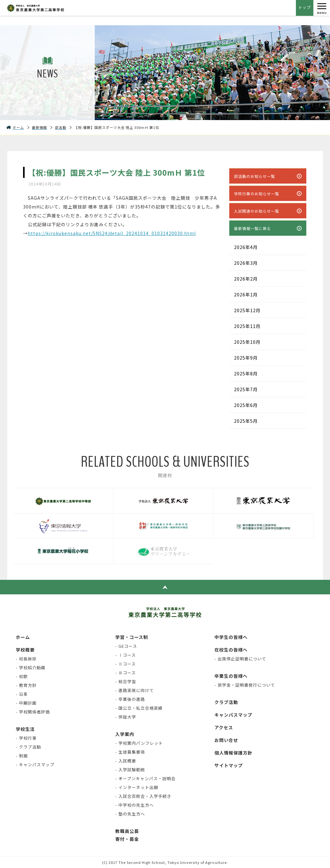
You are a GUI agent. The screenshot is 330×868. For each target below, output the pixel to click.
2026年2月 (246, 279)
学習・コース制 (132, 637)
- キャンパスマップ (35, 765)
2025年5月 (246, 421)
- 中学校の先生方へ (135, 805)
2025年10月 (247, 342)
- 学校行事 (26, 738)
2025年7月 (246, 389)
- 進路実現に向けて (135, 690)
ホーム (23, 637)
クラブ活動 (226, 702)
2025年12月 (247, 310)
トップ (305, 7)
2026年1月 (246, 294)
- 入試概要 (126, 761)
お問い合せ (226, 740)
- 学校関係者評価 (33, 712)
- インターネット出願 (137, 787)
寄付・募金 (127, 839)
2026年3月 (246, 263)
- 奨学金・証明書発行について (245, 685)
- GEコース (126, 646)
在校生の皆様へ (231, 650)
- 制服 (22, 756)
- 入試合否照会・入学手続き (143, 796)
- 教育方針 (26, 685)
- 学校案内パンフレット (139, 743)
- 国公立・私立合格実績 (139, 708)
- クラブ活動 (28, 747)
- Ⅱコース (126, 664)
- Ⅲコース (126, 673)
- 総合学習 (126, 681)
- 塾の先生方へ (130, 814)
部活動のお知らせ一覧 (255, 176)
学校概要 (25, 650)
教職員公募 (127, 831)
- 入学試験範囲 (130, 770)
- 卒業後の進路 (130, 699)
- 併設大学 (126, 717)
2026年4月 (246, 247)
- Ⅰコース (126, 655)
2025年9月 (246, 358)
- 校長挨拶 (26, 659)
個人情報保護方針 (233, 753)
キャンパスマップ (233, 715)
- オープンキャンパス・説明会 (145, 778)
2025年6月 (246, 405)
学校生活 (25, 729)
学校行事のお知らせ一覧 (257, 194)
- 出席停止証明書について (240, 659)
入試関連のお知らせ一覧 (257, 211)
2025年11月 (247, 326)
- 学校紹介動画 (31, 668)
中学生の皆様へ (231, 637)
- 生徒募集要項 (130, 752)
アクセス (224, 727)
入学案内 (125, 734)
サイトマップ (229, 765)
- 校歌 (22, 676)
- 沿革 (22, 694)
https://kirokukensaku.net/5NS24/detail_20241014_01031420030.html (112, 233)
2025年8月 (246, 373)
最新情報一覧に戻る (252, 228)
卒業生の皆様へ (231, 676)
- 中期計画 (26, 703)
